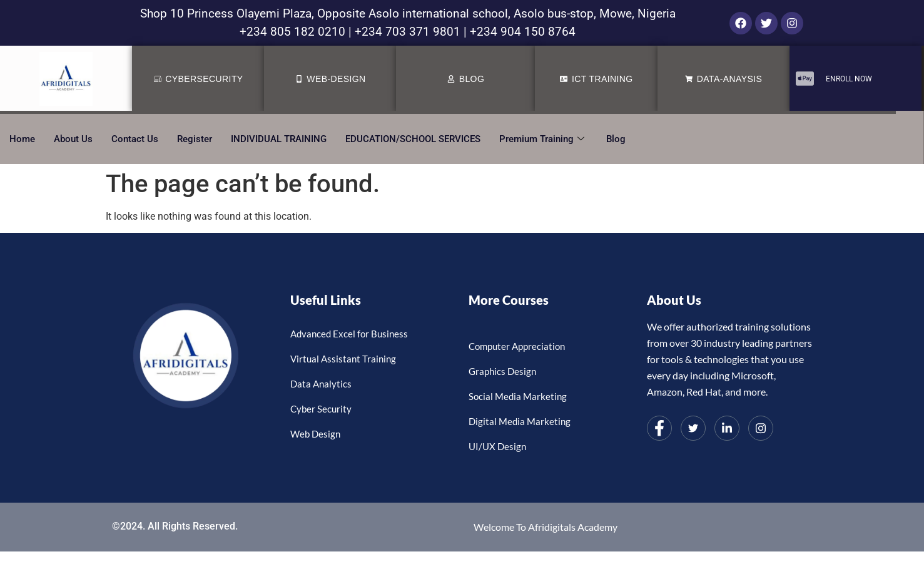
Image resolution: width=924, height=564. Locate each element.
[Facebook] (659, 428)
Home (22, 139)
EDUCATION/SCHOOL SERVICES (413, 139)
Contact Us (135, 139)
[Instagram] (761, 428)
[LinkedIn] (727, 428)
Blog (616, 139)
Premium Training (543, 139)
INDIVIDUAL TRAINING (279, 139)
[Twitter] (693, 428)
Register (195, 139)
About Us (73, 139)
